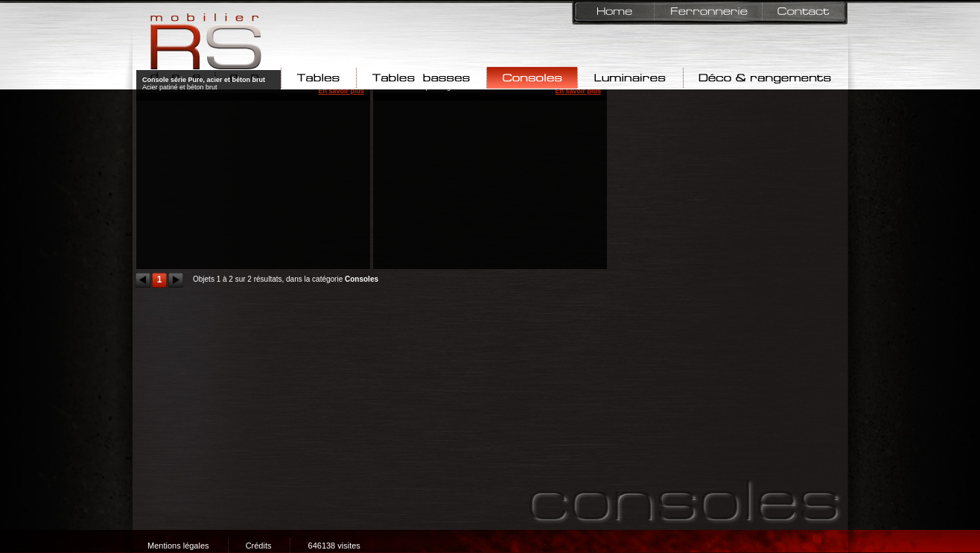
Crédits (259, 546)
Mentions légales (178, 546)
